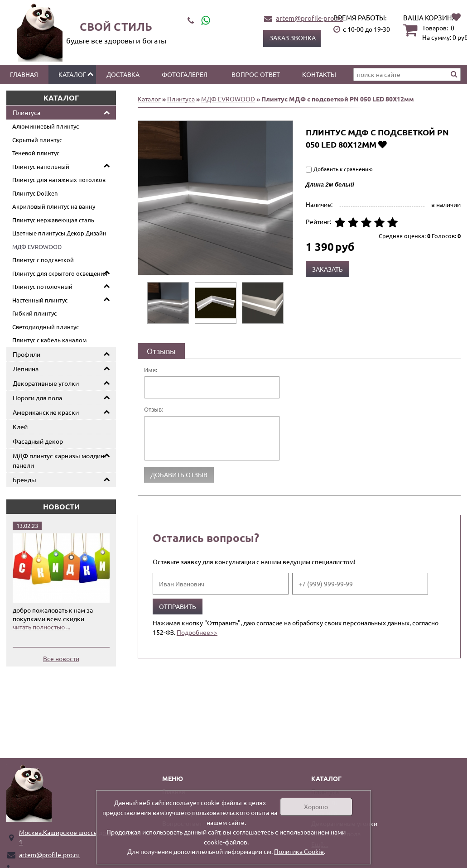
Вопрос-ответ (256, 74)
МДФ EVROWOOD (37, 247)
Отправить (178, 606)
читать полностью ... (41, 627)
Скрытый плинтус (37, 140)
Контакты (319, 74)
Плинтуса (26, 112)
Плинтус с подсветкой (43, 260)
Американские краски (46, 412)
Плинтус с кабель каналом (50, 340)
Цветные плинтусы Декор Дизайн (59, 233)
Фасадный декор (38, 441)
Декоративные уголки (46, 383)
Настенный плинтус (40, 300)
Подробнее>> (197, 632)
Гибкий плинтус (34, 313)
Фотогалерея (185, 74)
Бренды (24, 480)
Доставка (123, 74)
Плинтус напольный (41, 166)
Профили (26, 354)
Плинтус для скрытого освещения (60, 273)
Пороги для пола (37, 398)
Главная (24, 74)
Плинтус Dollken (35, 193)
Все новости (61, 658)
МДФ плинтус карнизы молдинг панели (60, 460)
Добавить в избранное (383, 144)
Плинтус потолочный (42, 286)
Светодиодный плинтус (46, 327)
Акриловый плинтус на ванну (54, 206)
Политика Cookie (299, 851)
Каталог (72, 74)
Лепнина (26, 369)
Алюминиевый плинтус (46, 126)
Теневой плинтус (36, 153)
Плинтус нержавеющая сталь (53, 220)
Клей (20, 427)
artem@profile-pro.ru (309, 18)
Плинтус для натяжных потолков (59, 180)
